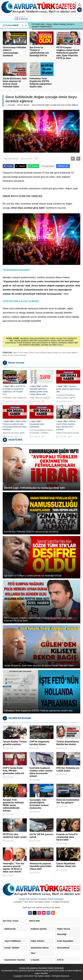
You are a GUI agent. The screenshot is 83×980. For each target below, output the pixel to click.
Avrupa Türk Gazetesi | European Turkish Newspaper (42, 899)
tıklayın (60, 345)
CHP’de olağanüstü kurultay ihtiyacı (40, 743)
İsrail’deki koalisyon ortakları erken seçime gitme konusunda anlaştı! (41, 772)
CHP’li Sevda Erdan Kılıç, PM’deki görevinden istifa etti (13, 771)
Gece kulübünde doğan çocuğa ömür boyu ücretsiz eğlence (56, 353)
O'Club (16, 355)
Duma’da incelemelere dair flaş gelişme (68, 801)
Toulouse (23, 355)
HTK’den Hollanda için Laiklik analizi (68, 769)
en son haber (23, 353)
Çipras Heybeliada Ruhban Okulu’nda (66, 865)
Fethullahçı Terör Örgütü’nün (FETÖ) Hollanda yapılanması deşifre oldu (41, 83)
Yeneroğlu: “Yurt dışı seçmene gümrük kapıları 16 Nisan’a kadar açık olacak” (14, 868)
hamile (10, 355)
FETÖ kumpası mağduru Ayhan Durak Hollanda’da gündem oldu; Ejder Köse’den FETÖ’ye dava (68, 53)
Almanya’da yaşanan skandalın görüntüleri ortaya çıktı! (41, 866)
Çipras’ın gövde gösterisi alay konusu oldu (68, 389)
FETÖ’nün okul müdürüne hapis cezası (15, 836)
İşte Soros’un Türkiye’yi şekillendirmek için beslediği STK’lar (39, 51)
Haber (5, 355)
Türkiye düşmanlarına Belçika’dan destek (68, 743)
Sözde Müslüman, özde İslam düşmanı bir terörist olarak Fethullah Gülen (15, 83)
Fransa (31, 353)
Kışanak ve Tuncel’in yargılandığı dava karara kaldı (67, 837)
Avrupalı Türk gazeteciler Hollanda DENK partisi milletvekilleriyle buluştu (13, 805)
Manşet (26, 105)
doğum (15, 353)
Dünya (20, 105)
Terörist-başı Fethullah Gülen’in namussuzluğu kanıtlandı (14, 51)
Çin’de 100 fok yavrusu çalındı (41, 836)
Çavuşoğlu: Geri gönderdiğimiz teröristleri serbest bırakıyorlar (39, 804)
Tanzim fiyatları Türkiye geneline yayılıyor (15, 743)
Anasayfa (10, 105)
